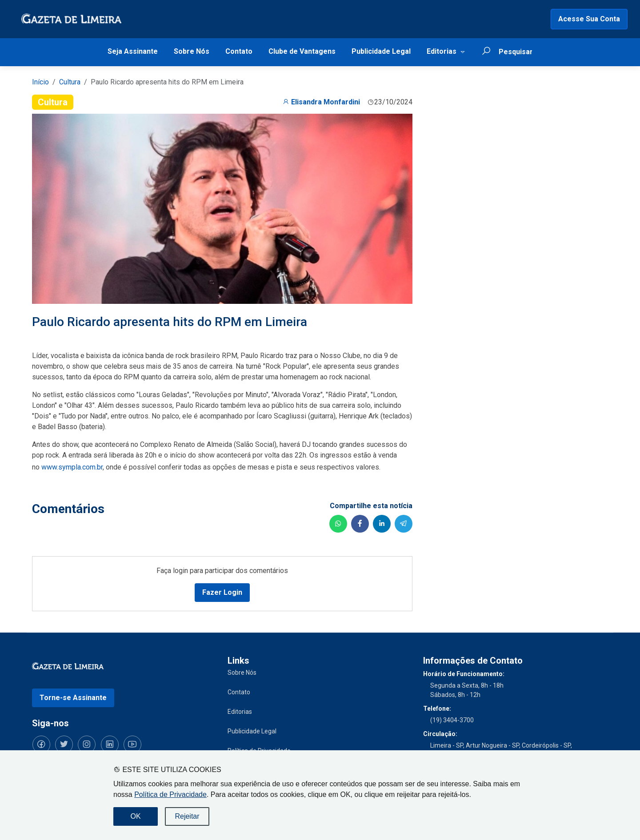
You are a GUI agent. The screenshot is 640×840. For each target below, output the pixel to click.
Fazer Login (222, 592)
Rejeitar (187, 816)
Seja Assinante (133, 51)
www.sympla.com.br (72, 467)
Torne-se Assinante (73, 697)
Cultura (70, 82)
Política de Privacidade (170, 794)
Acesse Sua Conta (589, 19)
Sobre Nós (192, 51)
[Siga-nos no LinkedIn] (108, 744)
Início (40, 82)
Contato (239, 51)
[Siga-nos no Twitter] (63, 744)
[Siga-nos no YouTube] (130, 744)
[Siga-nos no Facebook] (41, 744)
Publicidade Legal (381, 51)
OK (135, 816)
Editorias (442, 51)
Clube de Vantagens (302, 51)
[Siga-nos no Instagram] (85, 744)
